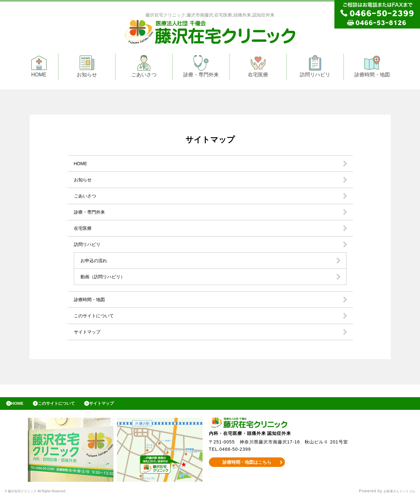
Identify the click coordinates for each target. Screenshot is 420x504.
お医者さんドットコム (395, 496)
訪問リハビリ (315, 68)
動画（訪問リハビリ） (106, 278)
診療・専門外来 (201, 68)
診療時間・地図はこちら (247, 467)
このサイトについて (97, 317)
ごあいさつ (144, 68)
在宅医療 (258, 68)
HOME (39, 68)
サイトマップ (89, 333)
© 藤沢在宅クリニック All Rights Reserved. (47, 496)
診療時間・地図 (372, 68)
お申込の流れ (96, 262)
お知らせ (87, 68)
